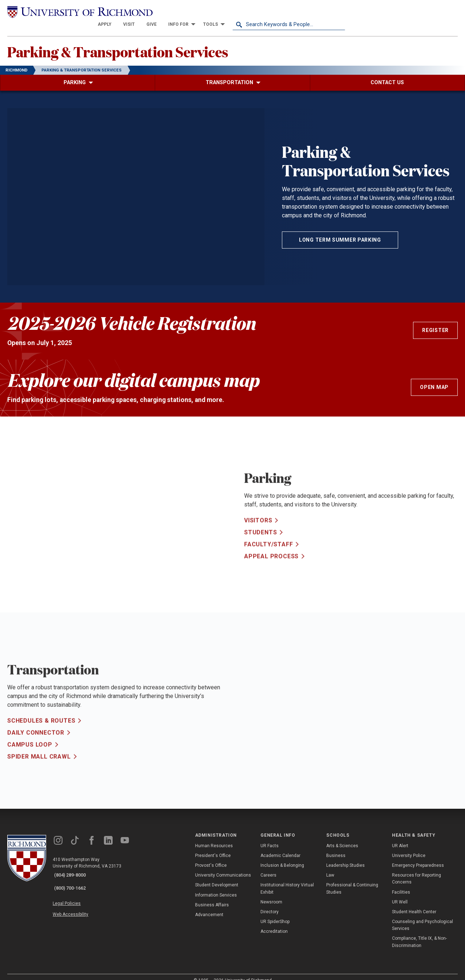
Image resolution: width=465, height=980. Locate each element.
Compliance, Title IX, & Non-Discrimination (419, 933)
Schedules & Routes (41, 733)
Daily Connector (36, 745)
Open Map (434, 378)
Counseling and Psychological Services (422, 916)
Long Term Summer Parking (340, 230)
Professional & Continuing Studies (352, 879)
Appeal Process (271, 568)
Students (260, 544)
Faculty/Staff (268, 556)
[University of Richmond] (64, 11)
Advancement (209, 905)
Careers (268, 866)
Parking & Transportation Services (140, 40)
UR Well (400, 893)
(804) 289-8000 (73, 866)
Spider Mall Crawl (39, 769)
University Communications (223, 866)
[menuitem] (217, 12)
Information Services (216, 886)
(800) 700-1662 (73, 876)
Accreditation (274, 922)
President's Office (213, 846)
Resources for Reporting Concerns (417, 869)
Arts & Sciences (342, 836)
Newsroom (271, 893)
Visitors (258, 532)
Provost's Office (211, 856)
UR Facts (270, 836)
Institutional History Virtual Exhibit (287, 879)
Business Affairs (212, 895)
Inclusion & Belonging (282, 856)
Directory (270, 902)
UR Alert (400, 836)
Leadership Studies (345, 856)
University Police (409, 846)
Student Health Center (414, 902)
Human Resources (214, 836)
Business (336, 846)
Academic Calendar (280, 846)
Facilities (401, 883)
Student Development (217, 876)
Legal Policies (72, 889)
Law (330, 866)
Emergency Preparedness (418, 856)
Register (435, 321)
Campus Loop (30, 757)
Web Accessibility (76, 898)
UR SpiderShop (275, 912)
